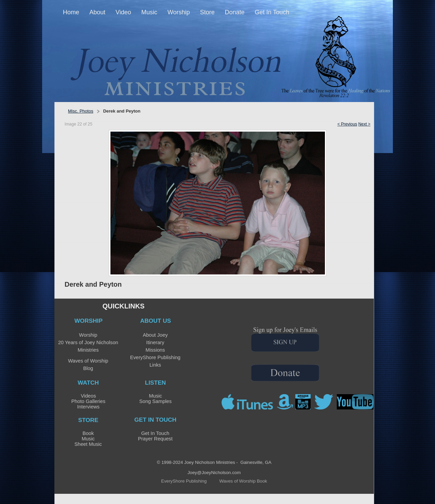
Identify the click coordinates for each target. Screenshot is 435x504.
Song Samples (155, 401)
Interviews (88, 407)
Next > (364, 124)
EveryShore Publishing (155, 357)
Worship (88, 335)
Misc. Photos (81, 111)
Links (155, 365)
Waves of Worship (88, 361)
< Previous (347, 124)
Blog (88, 368)
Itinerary (155, 342)
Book (88, 433)
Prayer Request (155, 439)
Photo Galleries (88, 401)
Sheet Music (88, 444)
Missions (155, 350)
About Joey (155, 335)
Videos (89, 396)
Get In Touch (155, 433)
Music (155, 396)
